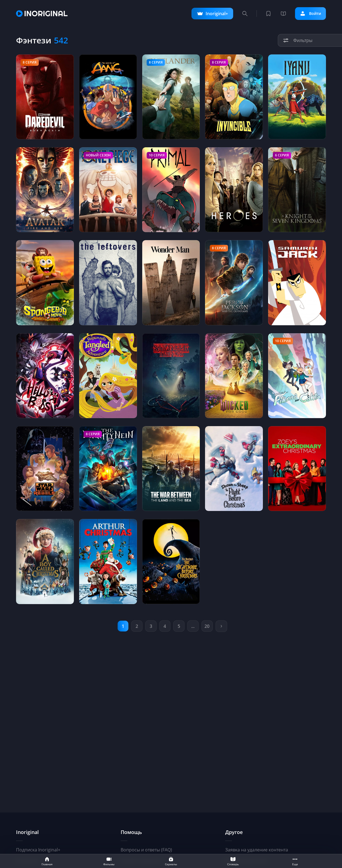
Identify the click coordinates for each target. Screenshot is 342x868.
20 (208, 626)
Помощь (131, 832)
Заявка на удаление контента (257, 850)
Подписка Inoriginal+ (38, 850)
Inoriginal (27, 832)
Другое (234, 832)
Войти (309, 14)
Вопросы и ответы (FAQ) (146, 850)
